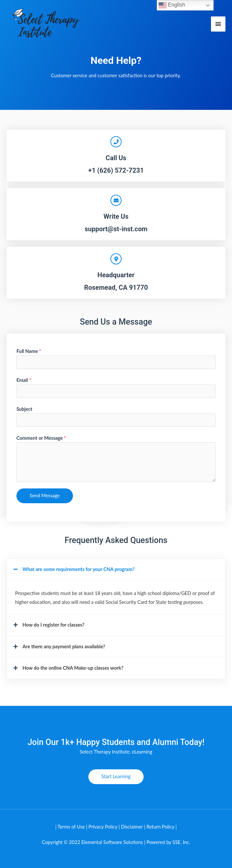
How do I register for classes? (54, 625)
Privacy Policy (103, 827)
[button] (116, 570)
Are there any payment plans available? (64, 646)
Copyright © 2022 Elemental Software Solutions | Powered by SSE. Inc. (116, 842)
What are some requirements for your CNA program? (79, 569)
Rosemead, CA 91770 (116, 287)
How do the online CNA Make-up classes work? (73, 668)
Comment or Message (41, 438)
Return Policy (161, 827)
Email (24, 380)
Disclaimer (132, 827)
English (172, 5)
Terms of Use (71, 827)
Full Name (29, 351)
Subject (24, 409)
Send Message (45, 496)
